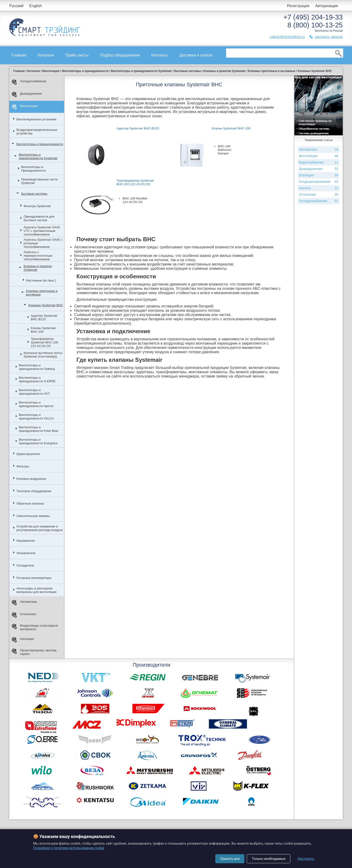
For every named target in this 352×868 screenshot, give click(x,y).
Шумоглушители (28, 454)
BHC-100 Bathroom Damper (225, 150)
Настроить (306, 859)
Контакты (159, 55)
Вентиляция (25, 107)
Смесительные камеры (33, 516)
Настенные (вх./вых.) (41, 280)
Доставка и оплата (196, 55)
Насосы (319, 188)
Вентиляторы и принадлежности (40, 144)
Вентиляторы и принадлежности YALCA (36, 417)
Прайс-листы (77, 55)
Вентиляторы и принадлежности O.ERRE (37, 379)
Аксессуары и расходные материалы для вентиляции (36, 590)
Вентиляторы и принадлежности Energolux (38, 441)
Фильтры (23, 466)
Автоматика (24, 603)
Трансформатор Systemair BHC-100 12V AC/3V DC (44, 342)
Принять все (230, 859)
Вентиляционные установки (36, 119)
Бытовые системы (34, 194)
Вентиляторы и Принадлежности (33, 169)
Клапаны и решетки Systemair (38, 268)
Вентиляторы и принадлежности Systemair (38, 156)
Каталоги (46, 55)
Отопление (24, 615)
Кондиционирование (319, 182)
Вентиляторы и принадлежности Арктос (36, 404)
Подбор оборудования (120, 55)
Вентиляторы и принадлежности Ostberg (37, 367)
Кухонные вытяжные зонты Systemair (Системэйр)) (43, 355)
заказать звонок (329, 37)
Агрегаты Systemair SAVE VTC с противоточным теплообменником (42, 231)
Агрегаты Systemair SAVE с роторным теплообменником (43, 243)
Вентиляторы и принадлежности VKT (34, 392)
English (35, 6)
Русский (16, 6)
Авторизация (327, 6)
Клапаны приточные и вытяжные (42, 293)
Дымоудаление (27, 94)
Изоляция (23, 640)
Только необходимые (269, 859)
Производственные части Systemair (39, 181)
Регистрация (298, 6)
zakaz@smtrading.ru (287, 37)
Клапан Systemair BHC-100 (43, 330)
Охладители (25, 565)
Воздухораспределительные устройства (37, 132)
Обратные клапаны (30, 503)
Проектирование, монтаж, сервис (34, 652)
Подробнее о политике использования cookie (69, 848)
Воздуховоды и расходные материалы (35, 627)
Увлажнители (26, 553)
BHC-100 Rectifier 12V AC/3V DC (135, 200)
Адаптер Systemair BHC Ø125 (44, 317)
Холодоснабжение (29, 82)
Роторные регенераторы (34, 578)
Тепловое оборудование (34, 491)
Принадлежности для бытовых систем (39, 218)
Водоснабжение (319, 162)
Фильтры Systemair (37, 206)
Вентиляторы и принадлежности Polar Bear (39, 429)
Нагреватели (26, 541)
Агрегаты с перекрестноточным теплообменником (38, 256)
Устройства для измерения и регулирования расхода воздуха (40, 528)
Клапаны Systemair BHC (46, 305)
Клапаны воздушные (31, 479)
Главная (19, 55)
